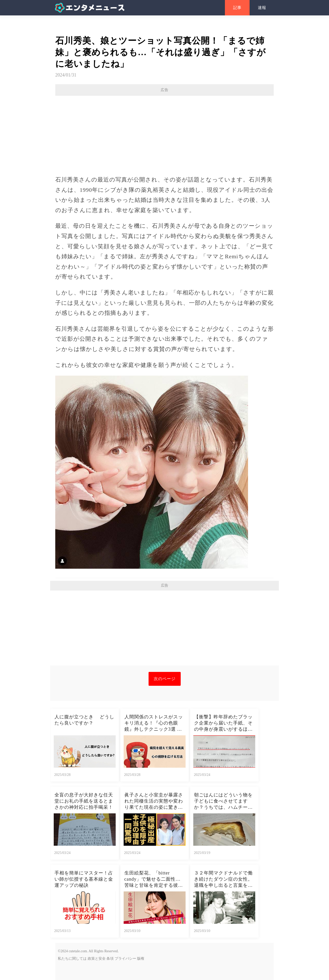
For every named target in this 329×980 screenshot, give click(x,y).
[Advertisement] (164, 133)
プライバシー (125, 959)
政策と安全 (97, 959)
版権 (141, 959)
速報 (262, 8)
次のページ (165, 679)
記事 (237, 8)
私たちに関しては (72, 959)
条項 (110, 959)
